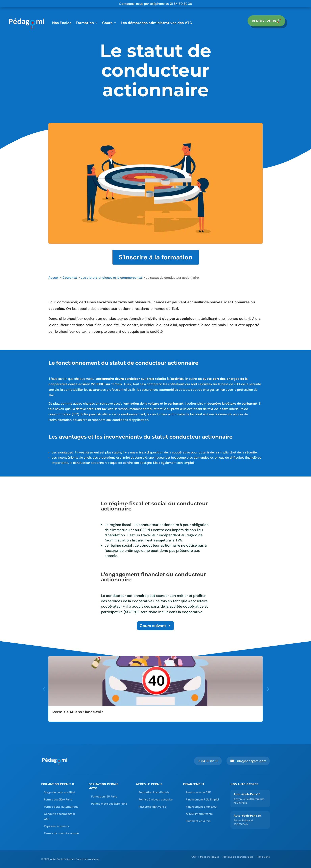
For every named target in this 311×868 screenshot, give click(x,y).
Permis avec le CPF (198, 792)
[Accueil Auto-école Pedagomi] (55, 761)
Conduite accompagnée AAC (60, 816)
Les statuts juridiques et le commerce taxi (112, 278)
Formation (85, 23)
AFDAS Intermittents (199, 814)
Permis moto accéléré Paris (109, 804)
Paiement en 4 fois (198, 821)
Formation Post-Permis (154, 792)
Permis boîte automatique (61, 807)
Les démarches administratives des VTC (156, 23)
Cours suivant (153, 626)
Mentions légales (210, 857)
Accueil (54, 278)
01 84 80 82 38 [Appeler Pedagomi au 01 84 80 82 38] (208, 761)
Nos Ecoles (62, 23)
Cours (107, 23)
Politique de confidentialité (238, 857)
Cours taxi (70, 278)
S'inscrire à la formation (156, 257)
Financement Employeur (202, 807)
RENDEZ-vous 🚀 (266, 21)
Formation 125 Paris (104, 796)
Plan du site (263, 857)
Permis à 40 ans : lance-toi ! (78, 712)
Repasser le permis (56, 826)
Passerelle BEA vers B (153, 807)
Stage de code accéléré (60, 792)
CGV (194, 857)
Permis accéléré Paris (58, 799)
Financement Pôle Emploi (202, 799)
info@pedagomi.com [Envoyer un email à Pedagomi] (248, 761)
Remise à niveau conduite (156, 799)
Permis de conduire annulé (61, 833)
